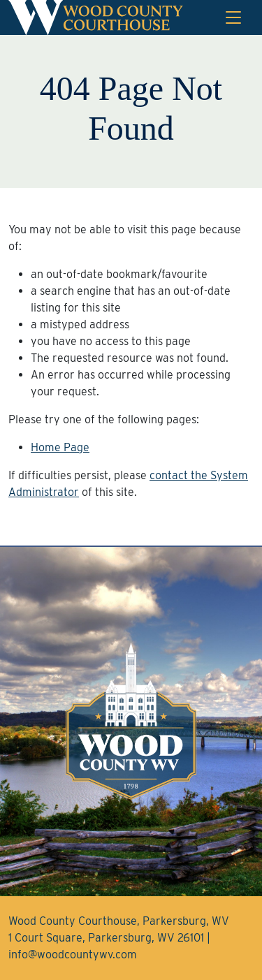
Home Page (60, 447)
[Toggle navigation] (233, 17)
